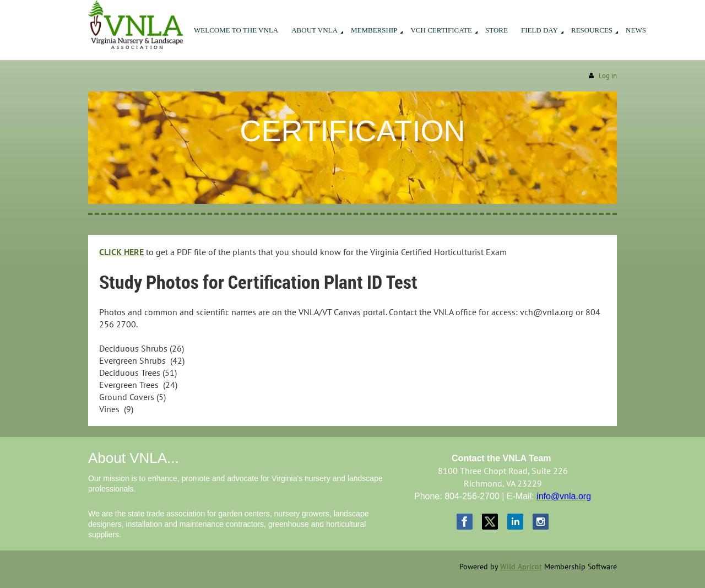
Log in (608, 76)
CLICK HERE (121, 252)
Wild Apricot (521, 567)
